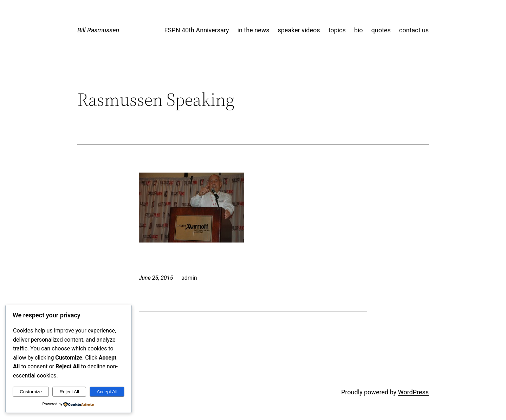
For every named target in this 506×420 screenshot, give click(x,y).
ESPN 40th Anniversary (196, 30)
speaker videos (299, 30)
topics (337, 30)
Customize (31, 392)
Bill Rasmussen (98, 30)
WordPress (413, 392)
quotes (381, 30)
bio (359, 30)
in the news (254, 30)
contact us (414, 30)
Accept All (107, 392)
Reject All (69, 392)
